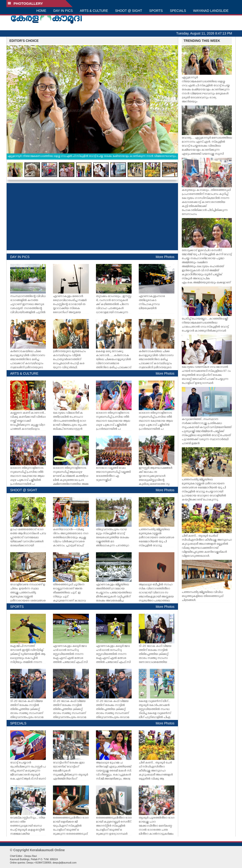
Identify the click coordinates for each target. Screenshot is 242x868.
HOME (41, 11)
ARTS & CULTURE (94, 11)
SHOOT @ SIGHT (129, 11)
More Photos (165, 257)
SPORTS (156, 11)
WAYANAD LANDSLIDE (211, 11)
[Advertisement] (92, 217)
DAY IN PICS (63, 11)
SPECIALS (178, 11)
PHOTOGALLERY (25, 3)
